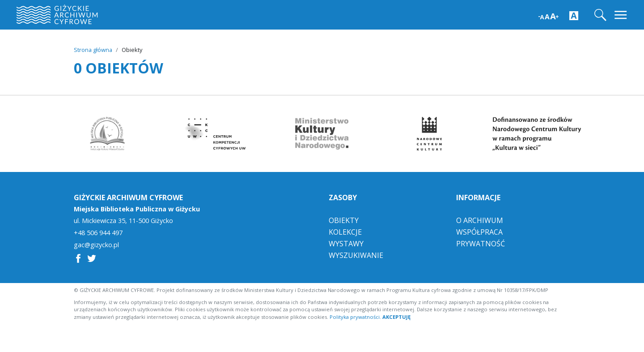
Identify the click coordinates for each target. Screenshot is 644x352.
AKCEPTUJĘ (396, 317)
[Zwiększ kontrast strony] (574, 15)
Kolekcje (345, 232)
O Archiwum (480, 220)
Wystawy (346, 244)
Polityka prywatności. (355, 317)
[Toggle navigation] (621, 15)
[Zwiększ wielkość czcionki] (549, 15)
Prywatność (481, 244)
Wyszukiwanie (356, 255)
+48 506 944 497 (98, 233)
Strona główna (93, 50)
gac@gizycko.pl (96, 245)
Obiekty (344, 220)
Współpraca (479, 232)
